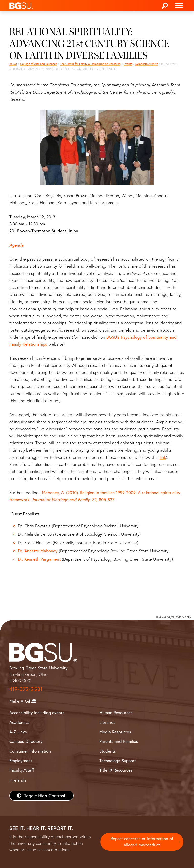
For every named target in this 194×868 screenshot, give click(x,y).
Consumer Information (30, 751)
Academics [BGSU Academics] (19, 722)
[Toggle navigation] (179, 6)
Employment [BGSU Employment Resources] (21, 760)
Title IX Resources (116, 770)
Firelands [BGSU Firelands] (18, 780)
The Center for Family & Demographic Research (90, 64)
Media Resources (115, 732)
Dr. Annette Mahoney (38, 551)
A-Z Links (18, 732)
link (163, 457)
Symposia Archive (147, 64)
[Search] (165, 6)
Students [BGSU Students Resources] (108, 751)
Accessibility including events (37, 713)
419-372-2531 (26, 689)
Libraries (107, 722)
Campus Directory (26, 741)
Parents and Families (119, 741)
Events (128, 64)
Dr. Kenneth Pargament (39, 559)
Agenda (17, 245)
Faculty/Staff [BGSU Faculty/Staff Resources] (22, 770)
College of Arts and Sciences (39, 64)
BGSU (13, 64)
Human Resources (116, 713)
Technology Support (118, 760)
